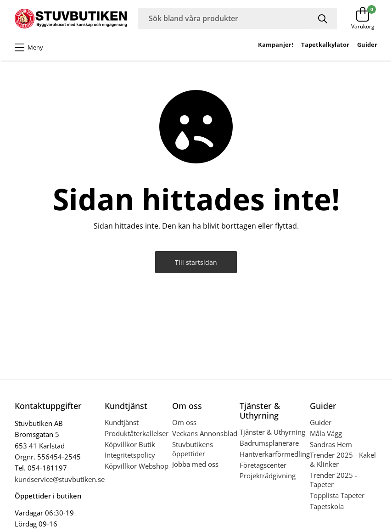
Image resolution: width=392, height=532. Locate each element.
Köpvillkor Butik (130, 444)
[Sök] (323, 19)
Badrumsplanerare (269, 443)
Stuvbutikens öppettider (193, 449)
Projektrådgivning (268, 476)
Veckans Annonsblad (205, 433)
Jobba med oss (195, 464)
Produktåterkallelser (137, 433)
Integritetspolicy (130, 455)
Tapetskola (327, 506)
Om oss (184, 422)
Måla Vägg (326, 433)
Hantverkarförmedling (275, 454)
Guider (321, 422)
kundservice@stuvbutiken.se (60, 479)
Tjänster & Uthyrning (272, 432)
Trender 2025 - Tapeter (333, 480)
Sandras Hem (331, 444)
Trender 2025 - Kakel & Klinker (343, 459)
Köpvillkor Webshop (137, 466)
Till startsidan (196, 262)
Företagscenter (263, 465)
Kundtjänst (122, 422)
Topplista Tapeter (337, 495)
